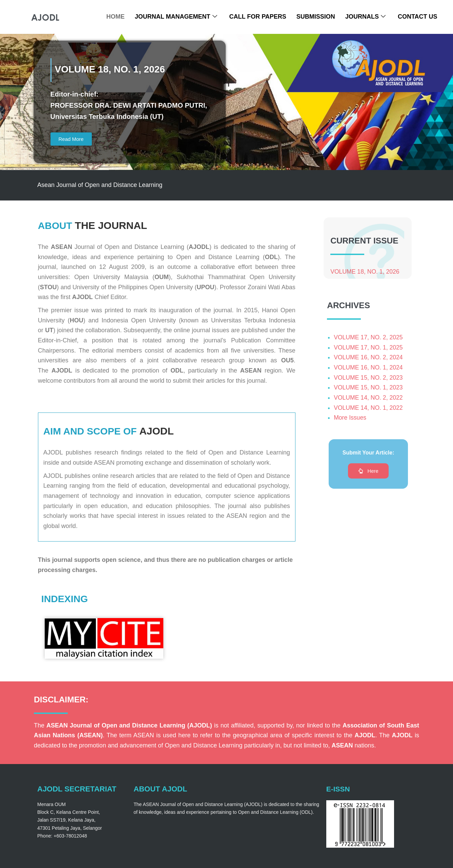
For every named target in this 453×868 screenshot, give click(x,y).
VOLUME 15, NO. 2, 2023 (369, 381)
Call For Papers (258, 17)
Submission (316, 17)
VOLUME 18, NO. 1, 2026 (366, 273)
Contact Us (418, 17)
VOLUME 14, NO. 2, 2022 (369, 401)
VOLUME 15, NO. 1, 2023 (369, 391)
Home (116, 17)
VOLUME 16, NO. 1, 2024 (369, 371)
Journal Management (176, 17)
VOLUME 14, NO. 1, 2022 (369, 411)
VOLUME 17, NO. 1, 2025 (369, 351)
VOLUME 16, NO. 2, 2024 (369, 361)
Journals (365, 17)
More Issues (350, 421)
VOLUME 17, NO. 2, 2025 (369, 341)
